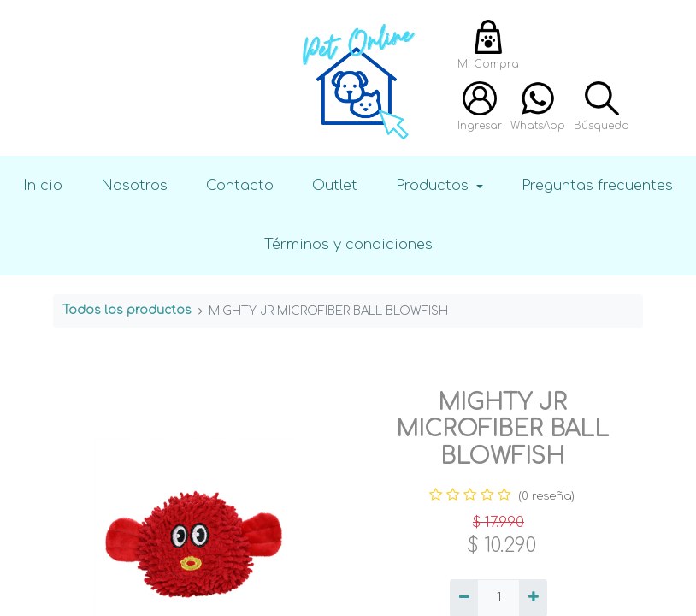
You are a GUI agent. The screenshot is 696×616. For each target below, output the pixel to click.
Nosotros (134, 185)
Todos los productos (127, 310)
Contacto (240, 185)
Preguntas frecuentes (597, 185)
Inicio (43, 185)
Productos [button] (434, 185)
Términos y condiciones (348, 244)
